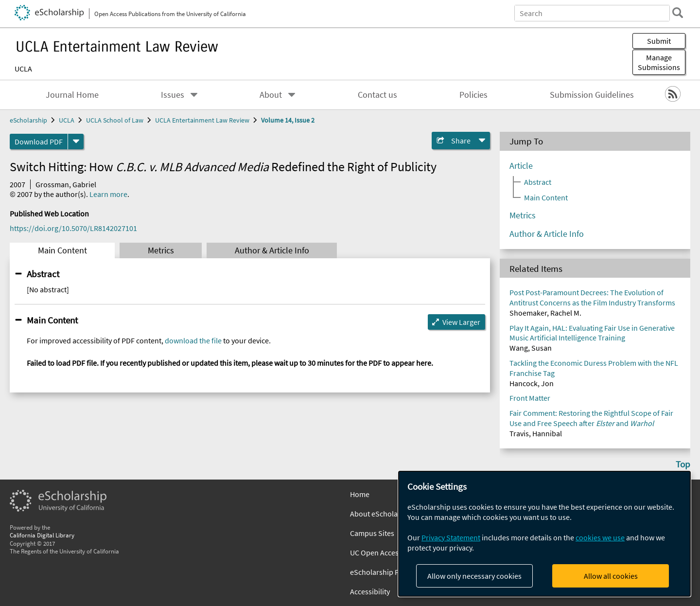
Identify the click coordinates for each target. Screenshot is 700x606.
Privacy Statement (451, 537)
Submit (659, 41)
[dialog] (544, 534)
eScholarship (28, 120)
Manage (659, 62)
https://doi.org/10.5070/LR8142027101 (73, 228)
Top (683, 464)
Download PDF (39, 142)
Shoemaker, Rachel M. (545, 313)
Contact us (377, 95)
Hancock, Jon (532, 383)
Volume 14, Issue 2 (288, 120)
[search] (678, 13)
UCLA (23, 69)
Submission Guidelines (592, 95)
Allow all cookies (611, 576)
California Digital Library (42, 535)
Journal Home (72, 95)
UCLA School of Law (115, 120)
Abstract (43, 274)
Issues (173, 95)
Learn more (108, 194)
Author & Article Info (272, 250)
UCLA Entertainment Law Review (202, 120)
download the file (193, 340)
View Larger (461, 322)
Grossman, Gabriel (66, 184)
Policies (473, 95)
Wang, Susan (531, 348)
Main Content (62, 250)
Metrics (161, 250)
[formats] (76, 142)
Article (521, 166)
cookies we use (600, 537)
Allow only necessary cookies (474, 576)
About (271, 95)
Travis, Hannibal (536, 433)
